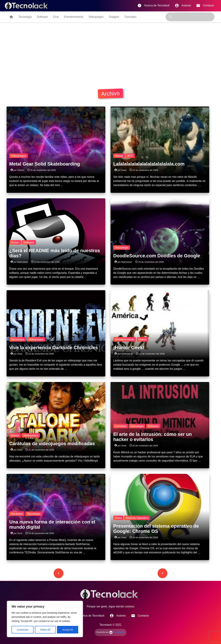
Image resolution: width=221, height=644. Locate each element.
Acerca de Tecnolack (153, 6)
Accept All (68, 630)
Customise (23, 630)
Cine (56, 17)
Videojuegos (96, 17)
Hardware (17, 514)
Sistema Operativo (137, 518)
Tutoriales (130, 17)
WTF (130, 156)
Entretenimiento (74, 17)
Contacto (205, 6)
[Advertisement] (110, 55)
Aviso (118, 518)
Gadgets (114, 17)
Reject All (45, 630)
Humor (119, 156)
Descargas (137, 426)
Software (42, 17)
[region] (45, 619)
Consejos (121, 426)
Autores (183, 6)
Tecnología (25, 17)
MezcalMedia (117, 632)
